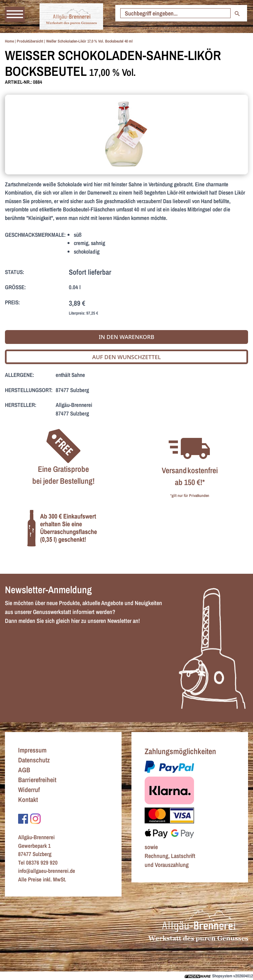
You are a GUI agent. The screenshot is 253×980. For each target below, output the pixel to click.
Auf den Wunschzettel (126, 357)
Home (9, 41)
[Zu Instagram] (35, 818)
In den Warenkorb (127, 337)
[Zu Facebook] (23, 818)
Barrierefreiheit (37, 780)
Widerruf (29, 790)
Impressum (32, 750)
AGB (24, 770)
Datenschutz (34, 760)
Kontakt (28, 799)
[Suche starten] (175, 13)
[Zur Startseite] (71, 16)
